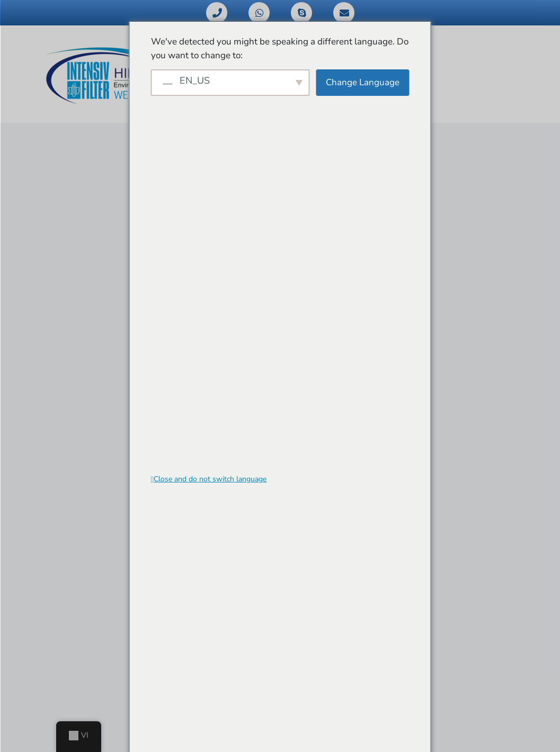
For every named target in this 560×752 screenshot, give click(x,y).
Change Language (363, 82)
